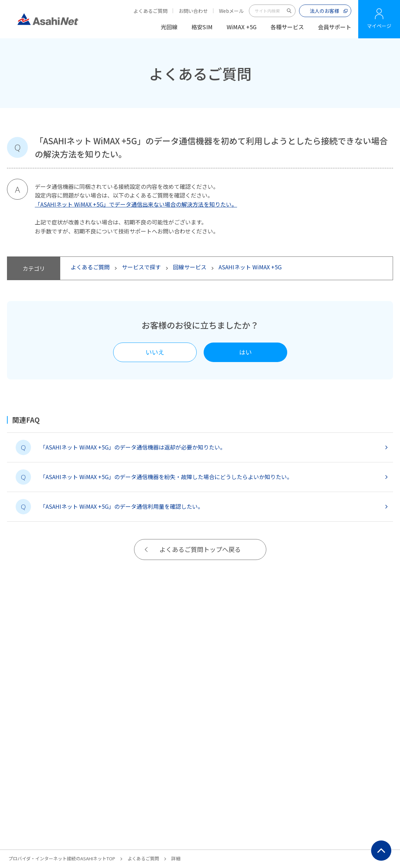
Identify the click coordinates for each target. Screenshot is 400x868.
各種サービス (287, 27)
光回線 (169, 27)
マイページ (379, 26)
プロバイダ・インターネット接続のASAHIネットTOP (62, 858)
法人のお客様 (324, 11)
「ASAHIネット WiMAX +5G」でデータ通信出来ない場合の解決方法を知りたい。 (136, 204)
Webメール (231, 11)
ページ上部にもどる (381, 851)
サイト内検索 (289, 11)
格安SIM (202, 27)
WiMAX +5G (242, 27)
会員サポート (335, 27)
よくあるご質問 (150, 11)
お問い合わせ (193, 11)
